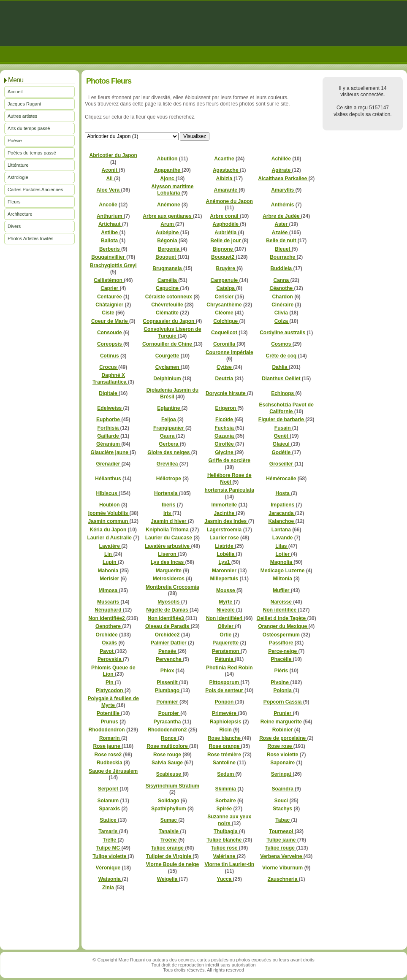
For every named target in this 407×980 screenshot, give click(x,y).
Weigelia (168, 879)
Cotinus (110, 356)
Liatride (225, 546)
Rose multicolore (168, 746)
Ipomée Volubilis (109, 513)
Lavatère (110, 546)
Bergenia (170, 249)
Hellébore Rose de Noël (229, 478)
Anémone (169, 205)
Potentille (109, 713)
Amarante (227, 190)
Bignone (224, 249)
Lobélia (226, 554)
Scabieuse (170, 774)
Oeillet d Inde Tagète (282, 618)
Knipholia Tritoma (168, 530)
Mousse (226, 590)
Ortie (226, 635)
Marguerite (170, 571)
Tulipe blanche (225, 840)
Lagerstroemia (225, 530)
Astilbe (110, 233)
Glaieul (282, 444)
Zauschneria (283, 879)
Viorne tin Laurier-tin (229, 864)
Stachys (283, 809)
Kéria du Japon (109, 530)
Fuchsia (225, 428)
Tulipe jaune (282, 840)
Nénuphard (109, 610)
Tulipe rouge (280, 848)
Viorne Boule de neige (172, 864)
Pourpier (170, 713)
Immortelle (225, 505)
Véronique (109, 868)
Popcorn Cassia (283, 702)
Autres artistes (22, 116)
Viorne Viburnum (283, 868)
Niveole (226, 610)
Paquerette (226, 643)
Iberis (169, 505)
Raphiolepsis (226, 722)
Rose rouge (168, 755)
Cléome (225, 313)
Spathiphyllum (169, 809)
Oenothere (109, 626)
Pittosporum (225, 682)
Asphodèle (227, 224)
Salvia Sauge (168, 763)
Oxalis (110, 643)
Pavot (107, 651)
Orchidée (107, 635)
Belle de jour (226, 241)
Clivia (282, 313)
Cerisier (225, 297)
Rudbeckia (110, 763)
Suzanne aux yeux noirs (229, 820)
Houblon (110, 505)
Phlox (168, 671)
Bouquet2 (224, 257)
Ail (110, 179)
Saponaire (283, 763)
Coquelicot (225, 333)
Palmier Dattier (169, 643)
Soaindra (283, 789)
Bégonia (168, 241)
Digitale (109, 393)
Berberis (110, 249)
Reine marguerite (282, 722)
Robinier (283, 730)
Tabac (283, 820)
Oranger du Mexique (283, 626)
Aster (282, 224)
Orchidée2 (168, 635)
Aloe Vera (109, 190)
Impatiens (283, 505)
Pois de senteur (225, 690)
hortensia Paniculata (229, 490)
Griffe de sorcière (229, 460)
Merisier (110, 579)
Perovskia (110, 659)
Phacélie (282, 659)
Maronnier (225, 571)
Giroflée (225, 444)
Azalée (280, 233)
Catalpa (227, 288)
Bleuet (283, 249)
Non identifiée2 (107, 618)
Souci (282, 801)
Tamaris (109, 831)
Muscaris (109, 602)
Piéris (282, 671)
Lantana (282, 530)
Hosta (283, 493)
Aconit (110, 170)
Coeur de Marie (110, 321)
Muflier (282, 590)
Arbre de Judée (282, 216)
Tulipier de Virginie (169, 856)
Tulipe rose (225, 848)
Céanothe (282, 288)
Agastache (226, 170)
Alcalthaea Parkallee (283, 179)
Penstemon (226, 651)
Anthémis (283, 205)
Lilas (282, 546)
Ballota (110, 241)
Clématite (168, 313)
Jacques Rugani (24, 104)
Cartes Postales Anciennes (35, 190)
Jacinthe (225, 513)
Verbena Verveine (282, 856)
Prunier (283, 713)
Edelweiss (110, 408)
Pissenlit (168, 682)
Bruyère (227, 268)
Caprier (110, 288)
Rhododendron (107, 730)
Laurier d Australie (110, 538)
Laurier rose (225, 538)
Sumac (170, 820)
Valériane (225, 856)
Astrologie (18, 177)
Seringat (282, 774)
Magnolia (282, 562)
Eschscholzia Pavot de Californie (286, 408)
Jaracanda (282, 513)
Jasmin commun (109, 521)
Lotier (284, 554)
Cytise (225, 367)
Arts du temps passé (29, 128)
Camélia (168, 280)
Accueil (15, 92)
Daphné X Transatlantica (110, 378)
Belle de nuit (282, 241)
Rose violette (283, 755)
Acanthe (225, 159)
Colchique (226, 321)
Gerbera (169, 444)
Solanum (109, 801)
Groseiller (282, 464)
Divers (14, 226)
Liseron (168, 554)
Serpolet (109, 789)
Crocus (109, 367)
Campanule (225, 280)
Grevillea (168, 464)
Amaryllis (283, 190)
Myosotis (169, 602)
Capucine (168, 288)
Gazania (225, 436)
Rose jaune (107, 746)
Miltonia (284, 579)
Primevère (225, 713)
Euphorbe (109, 420)
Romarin (110, 738)
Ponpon (225, 702)
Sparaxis (110, 809)
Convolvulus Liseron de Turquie (172, 332)
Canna (282, 280)
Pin (110, 682)
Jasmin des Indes (226, 521)
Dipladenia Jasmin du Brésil (172, 393)
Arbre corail (225, 216)
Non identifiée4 (225, 618)
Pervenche (169, 659)
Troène (170, 840)
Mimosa (109, 590)
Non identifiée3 (167, 618)
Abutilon (168, 159)
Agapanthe (168, 170)
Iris (168, 513)
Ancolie (109, 205)
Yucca (225, 879)
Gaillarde (109, 436)
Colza (282, 321)
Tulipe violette (110, 856)
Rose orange (225, 746)
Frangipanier (169, 428)
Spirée (225, 809)
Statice (109, 820)
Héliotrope (170, 479)
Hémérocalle (282, 479)
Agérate (282, 170)
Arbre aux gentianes (168, 216)
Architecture (20, 214)
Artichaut (110, 224)
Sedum (226, 774)
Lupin (110, 562)
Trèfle (110, 840)
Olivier (227, 626)
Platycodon (110, 690)
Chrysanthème (225, 305)
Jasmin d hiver (169, 521)
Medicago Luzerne (283, 571)
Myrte (226, 602)
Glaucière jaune (110, 452)
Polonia (284, 690)
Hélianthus (109, 479)
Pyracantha (168, 722)
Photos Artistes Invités (30, 238)
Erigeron (227, 408)
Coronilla (225, 344)
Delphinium (168, 379)
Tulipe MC (109, 848)
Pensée (168, 651)
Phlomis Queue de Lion (113, 671)
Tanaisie (169, 831)
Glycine (225, 452)
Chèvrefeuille (168, 305)
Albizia (225, 179)
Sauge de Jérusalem (113, 771)
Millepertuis (225, 579)
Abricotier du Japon (113, 155)
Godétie (282, 452)
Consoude (110, 333)
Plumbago (168, 690)
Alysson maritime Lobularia (172, 190)
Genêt (282, 436)
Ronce (169, 738)
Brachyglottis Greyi (113, 265)
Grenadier (109, 464)
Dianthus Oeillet (282, 379)
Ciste (109, 313)
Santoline (225, 763)
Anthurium (110, 216)
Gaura (168, 436)
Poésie (15, 141)
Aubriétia (226, 233)
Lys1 (225, 562)
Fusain (283, 428)
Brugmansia (168, 268)
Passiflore (282, 643)
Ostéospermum (282, 635)
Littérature (18, 165)
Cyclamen (168, 367)
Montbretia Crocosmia (172, 587)
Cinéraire (283, 305)
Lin (109, 554)
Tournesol (282, 831)
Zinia (109, 888)
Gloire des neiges (169, 452)
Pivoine (280, 682)
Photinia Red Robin (229, 668)
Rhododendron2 (168, 730)
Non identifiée (281, 610)
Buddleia (282, 268)
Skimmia (227, 789)
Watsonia (110, 879)
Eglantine (169, 408)
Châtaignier (110, 305)
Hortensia (167, 493)
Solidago (169, 801)
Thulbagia (226, 831)
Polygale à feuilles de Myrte (113, 702)
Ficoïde (225, 420)
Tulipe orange (168, 848)
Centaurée (110, 297)
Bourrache (283, 257)
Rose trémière (225, 755)
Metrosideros (170, 579)
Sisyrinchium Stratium (172, 786)
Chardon (284, 297)
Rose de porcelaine (283, 738)
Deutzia (225, 379)
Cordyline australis (283, 333)
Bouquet (166, 257)
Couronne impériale (229, 352)
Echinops (283, 393)
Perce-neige (283, 651)
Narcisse (282, 602)
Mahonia (109, 571)
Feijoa (169, 420)
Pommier (168, 702)
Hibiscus (107, 493)
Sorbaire (226, 801)
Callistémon (109, 280)
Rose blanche (225, 738)
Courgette (168, 356)
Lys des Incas (168, 562)
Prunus (110, 722)
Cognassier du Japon (169, 321)
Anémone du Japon (229, 201)
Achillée (282, 159)
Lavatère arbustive (168, 546)
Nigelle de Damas (168, 610)
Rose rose (280, 746)
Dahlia (280, 367)
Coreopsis (110, 344)
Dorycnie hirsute (226, 393)
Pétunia (225, 659)
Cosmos (282, 344)
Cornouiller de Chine (168, 344)
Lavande (283, 538)
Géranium (109, 444)
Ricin (227, 730)
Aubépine (168, 233)
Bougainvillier (109, 257)
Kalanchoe (282, 521)
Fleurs (14, 202)
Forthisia (109, 428)
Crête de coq (282, 356)
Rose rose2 (109, 755)
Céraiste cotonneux (170, 297)
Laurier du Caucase (170, 538)
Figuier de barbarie (282, 420)
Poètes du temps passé (32, 153)
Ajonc (168, 179)
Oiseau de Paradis (168, 626)
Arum (168, 224)
